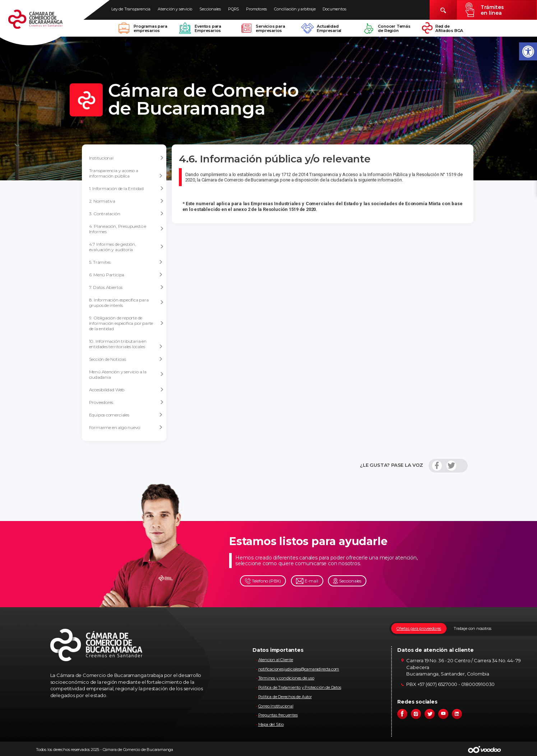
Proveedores (126, 402)
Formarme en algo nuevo (126, 427)
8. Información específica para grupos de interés (126, 303)
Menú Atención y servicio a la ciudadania (126, 374)
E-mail (307, 581)
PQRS (233, 9)
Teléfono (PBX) (263, 581)
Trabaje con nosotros (473, 628)
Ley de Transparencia (131, 9)
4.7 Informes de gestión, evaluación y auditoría (126, 247)
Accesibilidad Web (126, 390)
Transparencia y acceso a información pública (126, 173)
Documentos (334, 9)
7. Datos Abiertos (126, 287)
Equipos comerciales (126, 415)
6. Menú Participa (126, 275)
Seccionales (210, 9)
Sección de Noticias (126, 359)
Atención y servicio (175, 9)
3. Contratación (126, 214)
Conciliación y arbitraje (295, 9)
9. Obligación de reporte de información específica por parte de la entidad (126, 323)
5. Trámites (126, 262)
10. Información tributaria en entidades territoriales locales (126, 344)
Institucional (126, 158)
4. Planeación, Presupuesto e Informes (126, 229)
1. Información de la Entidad (126, 189)
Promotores (256, 9)
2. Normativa (126, 201)
